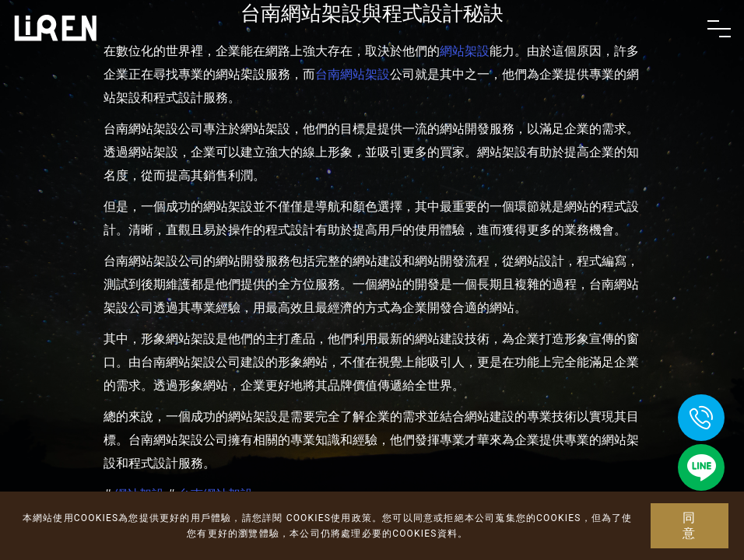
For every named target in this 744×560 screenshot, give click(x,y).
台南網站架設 (353, 74)
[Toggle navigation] (719, 29)
